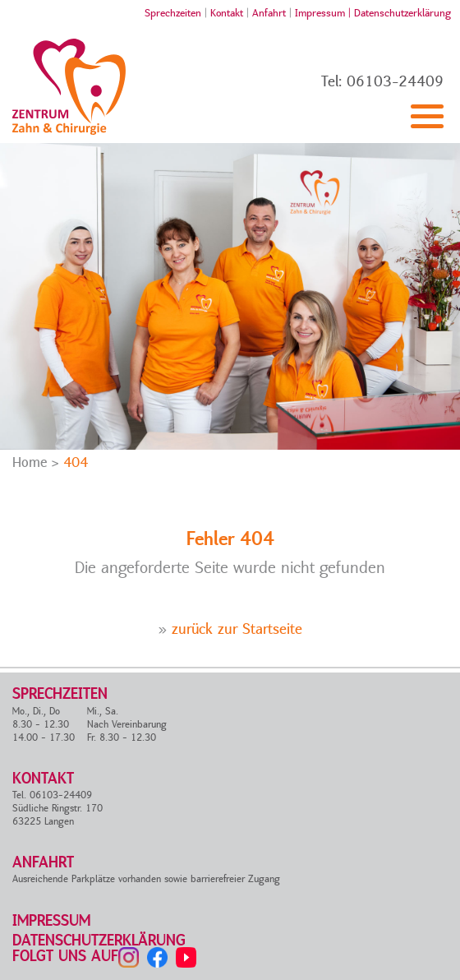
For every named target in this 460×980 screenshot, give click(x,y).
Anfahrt (269, 13)
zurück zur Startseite (237, 629)
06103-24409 (395, 82)
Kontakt (227, 13)
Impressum (51, 921)
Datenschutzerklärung (402, 13)
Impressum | (324, 13)
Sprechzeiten (173, 13)
